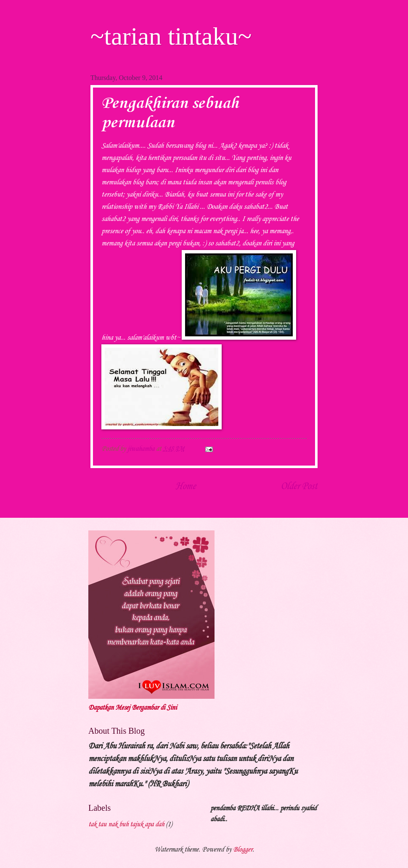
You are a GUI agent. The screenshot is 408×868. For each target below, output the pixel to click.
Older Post (299, 487)
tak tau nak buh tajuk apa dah (126, 824)
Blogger (243, 850)
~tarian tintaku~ (171, 36)
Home (185, 487)
